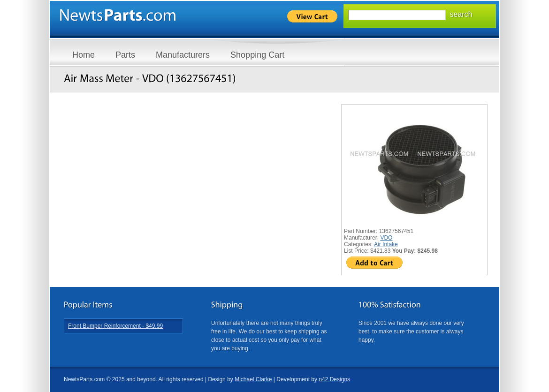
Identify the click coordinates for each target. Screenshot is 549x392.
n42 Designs (334, 379)
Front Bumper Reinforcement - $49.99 (115, 326)
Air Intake (386, 244)
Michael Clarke (253, 379)
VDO (386, 238)
